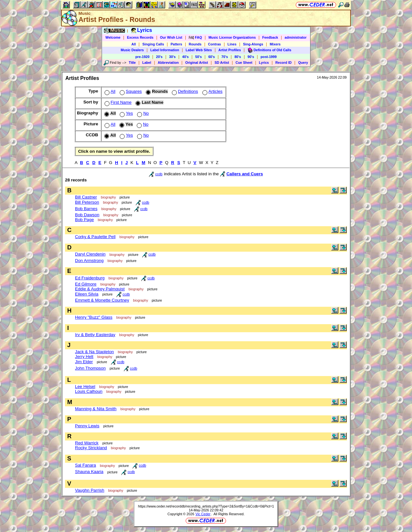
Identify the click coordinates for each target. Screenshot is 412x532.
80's (238, 57)
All (134, 44)
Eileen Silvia (87, 294)
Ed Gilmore (86, 284)
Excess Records (140, 37)
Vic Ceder (203, 514)
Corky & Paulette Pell (95, 237)
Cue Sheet (244, 63)
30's (172, 57)
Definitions (184, 91)
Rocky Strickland (91, 448)
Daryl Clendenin (90, 254)
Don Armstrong (89, 261)
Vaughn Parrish (90, 490)
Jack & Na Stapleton (94, 352)
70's (225, 57)
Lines (232, 44)
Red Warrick (87, 443)
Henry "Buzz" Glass (94, 317)
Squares (130, 91)
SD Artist (222, 63)
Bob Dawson (87, 215)
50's (199, 57)
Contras (214, 44)
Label (147, 63)
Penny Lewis (87, 426)
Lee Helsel (85, 387)
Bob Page (84, 220)
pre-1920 (143, 57)
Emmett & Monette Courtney (102, 300)
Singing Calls (153, 44)
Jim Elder (84, 362)
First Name (117, 102)
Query (303, 63)
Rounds (195, 44)
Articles (212, 91)
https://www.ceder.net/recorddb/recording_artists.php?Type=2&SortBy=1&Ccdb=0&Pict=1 (206, 506)
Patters (176, 44)
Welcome (113, 37)
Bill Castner (86, 197)
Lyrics (264, 63)
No (142, 113)
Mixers (275, 44)
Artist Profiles (230, 50)
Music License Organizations (232, 37)
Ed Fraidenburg (90, 278)
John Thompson (90, 368)
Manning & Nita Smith (96, 409)
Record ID (284, 63)
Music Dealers (132, 50)
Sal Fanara (85, 465)
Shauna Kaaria (89, 472)
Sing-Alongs (253, 44)
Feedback (270, 37)
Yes (126, 113)
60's (211, 57)
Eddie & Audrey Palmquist (100, 289)
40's (185, 57)
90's (251, 57)
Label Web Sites (199, 50)
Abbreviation (168, 63)
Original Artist (197, 63)
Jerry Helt (84, 357)
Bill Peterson (87, 202)
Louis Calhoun (89, 391)
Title (132, 63)
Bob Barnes (86, 209)
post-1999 (269, 57)
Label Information (165, 50)
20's (159, 57)
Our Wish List (171, 37)
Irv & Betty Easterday (95, 335)
